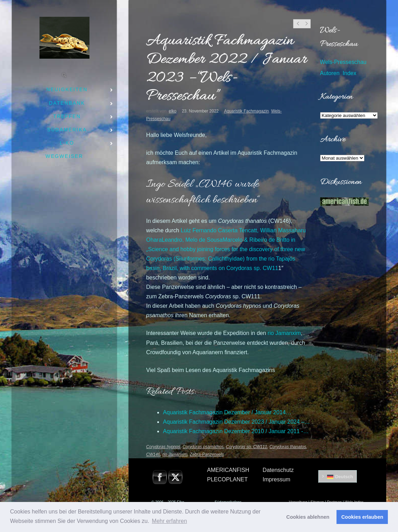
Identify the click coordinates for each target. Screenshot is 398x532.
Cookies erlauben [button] (362, 517)
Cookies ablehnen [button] (308, 517)
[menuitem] (338, 476)
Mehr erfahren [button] (170, 521)
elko (173, 111)
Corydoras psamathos (203, 447)
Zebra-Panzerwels (207, 454)
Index (350, 73)
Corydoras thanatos (288, 447)
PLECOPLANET (227, 479)
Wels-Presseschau (343, 62)
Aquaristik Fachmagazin (246, 111)
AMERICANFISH (228, 470)
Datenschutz (278, 470)
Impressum (277, 479)
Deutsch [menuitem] (344, 477)
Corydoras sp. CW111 (246, 447)
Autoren (330, 73)
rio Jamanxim (284, 333)
